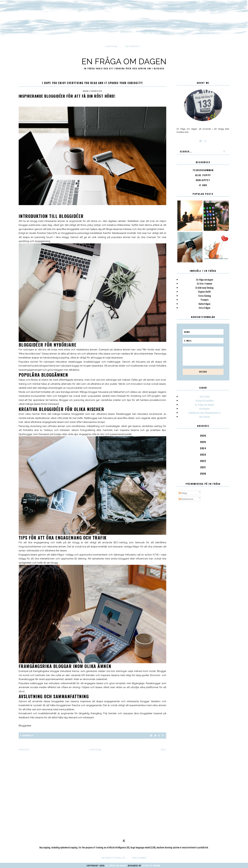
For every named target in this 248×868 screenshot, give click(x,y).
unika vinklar (94, 225)
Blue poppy (203, 175)
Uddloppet (203, 180)
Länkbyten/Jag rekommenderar (205, 413)
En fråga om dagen (124, 61)
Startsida (111, 46)
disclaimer (205, 408)
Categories (132, 46)
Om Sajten (205, 417)
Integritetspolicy (205, 400)
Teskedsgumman (203, 170)
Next (164, 750)
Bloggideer (25, 726)
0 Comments (27, 735)
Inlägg (183, 493)
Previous (24, 750)
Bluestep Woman (151, 866)
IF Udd (203, 185)
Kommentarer (186, 499)
